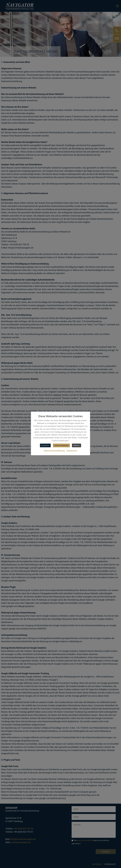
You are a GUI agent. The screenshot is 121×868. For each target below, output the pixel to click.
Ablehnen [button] (77, 445)
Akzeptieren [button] (45, 445)
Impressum (72, 451)
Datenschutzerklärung (54, 451)
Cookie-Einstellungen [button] (61, 445)
